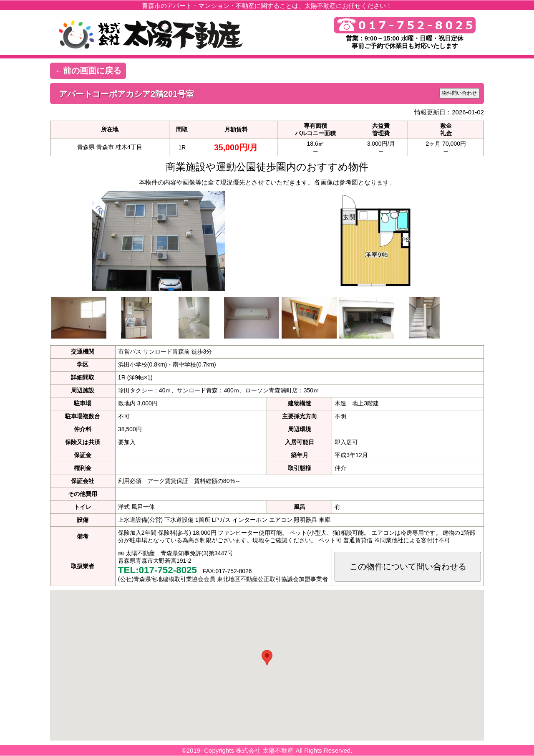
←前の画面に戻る (88, 71)
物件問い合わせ (459, 93)
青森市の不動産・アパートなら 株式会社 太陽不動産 (159, 32)
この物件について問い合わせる (408, 566)
